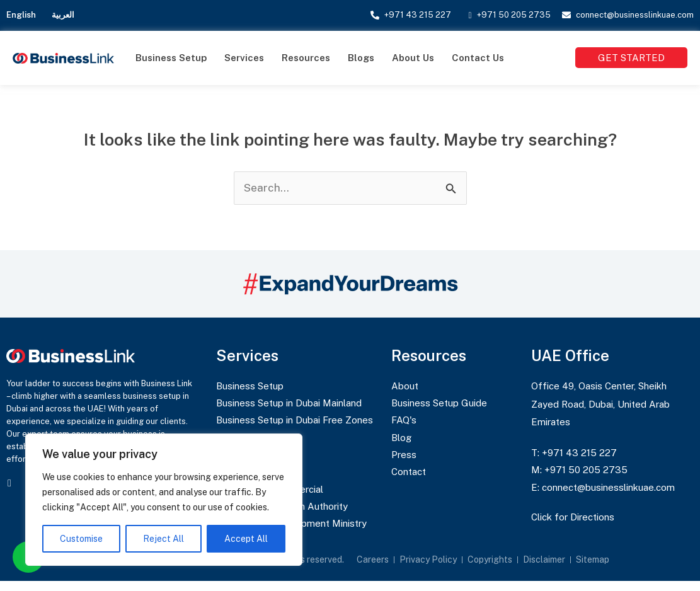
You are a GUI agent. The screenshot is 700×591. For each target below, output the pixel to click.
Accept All (246, 539)
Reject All (164, 539)
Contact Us (478, 58)
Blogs (361, 58)
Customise (81, 539)
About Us (413, 58)
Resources (306, 58)
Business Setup (171, 58)
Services (244, 58)
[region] (164, 500)
